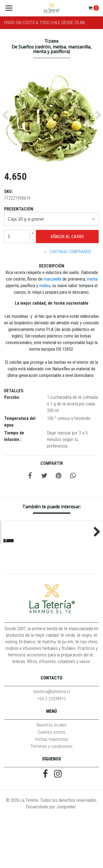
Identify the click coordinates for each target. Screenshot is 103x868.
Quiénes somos (51, 783)
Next (95, 557)
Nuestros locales (51, 776)
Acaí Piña (26, 577)
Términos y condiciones (51, 798)
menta (92, 279)
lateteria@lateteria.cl (52, 743)
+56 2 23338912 (52, 750)
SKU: (8, 191)
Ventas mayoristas (52, 790)
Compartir (52, 463)
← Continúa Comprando (67, 252)
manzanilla (53, 279)
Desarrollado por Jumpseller (51, 858)
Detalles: (14, 391)
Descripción (52, 266)
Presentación (19, 209)
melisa (45, 286)
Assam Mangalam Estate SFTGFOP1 (77, 579)
